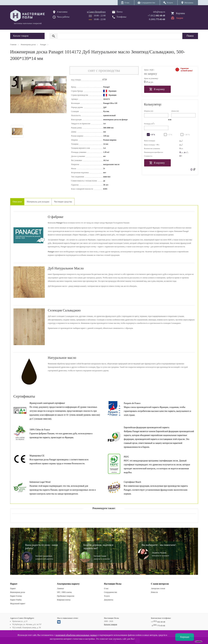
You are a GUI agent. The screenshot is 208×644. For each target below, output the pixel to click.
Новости (154, 592)
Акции (180, 18)
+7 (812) (156, 16)
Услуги (107, 596)
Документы (109, 600)
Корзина (181, 13)
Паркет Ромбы (16, 600)
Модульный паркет (18, 604)
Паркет (13, 588)
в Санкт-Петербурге (96, 12)
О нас (106, 588)
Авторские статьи (158, 588)
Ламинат (61, 588)
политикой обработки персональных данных (76, 635)
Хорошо (185, 637)
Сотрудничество (111, 592)
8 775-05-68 (159, 626)
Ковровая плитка (64, 600)
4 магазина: (62, 12)
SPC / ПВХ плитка (64, 592)
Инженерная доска (18, 592)
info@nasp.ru (159, 12)
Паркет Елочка (16, 596)
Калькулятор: (153, 104)
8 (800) (157, 19)
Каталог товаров (111, 624)
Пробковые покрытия (66, 596)
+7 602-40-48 (158, 622)
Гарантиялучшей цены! (187, 69)
